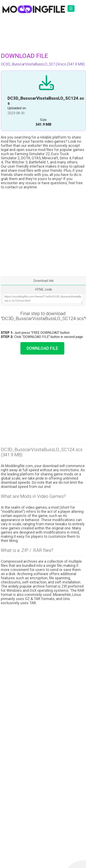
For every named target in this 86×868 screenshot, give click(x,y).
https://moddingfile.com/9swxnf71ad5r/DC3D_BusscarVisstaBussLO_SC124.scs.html (43, 299)
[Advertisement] (43, 233)
